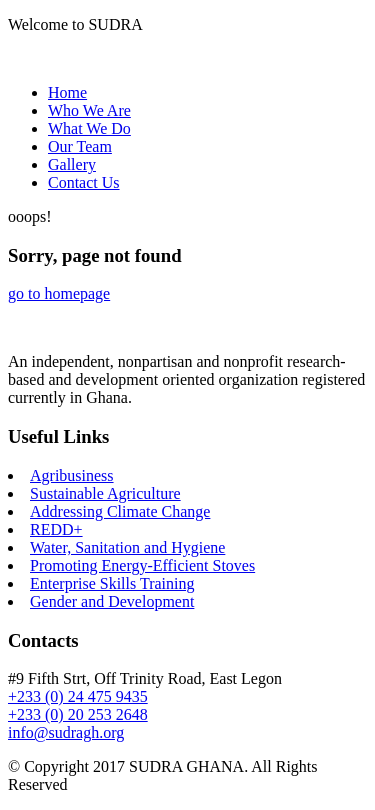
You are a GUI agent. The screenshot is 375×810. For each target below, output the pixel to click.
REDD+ (56, 529)
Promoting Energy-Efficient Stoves (142, 565)
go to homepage (59, 293)
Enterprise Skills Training (112, 583)
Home (67, 92)
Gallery (72, 164)
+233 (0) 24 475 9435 (78, 696)
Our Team (80, 146)
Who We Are (89, 110)
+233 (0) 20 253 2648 (78, 714)
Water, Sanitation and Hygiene (127, 547)
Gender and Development (112, 601)
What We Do (89, 128)
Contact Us (84, 182)
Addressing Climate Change (120, 511)
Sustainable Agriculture (105, 493)
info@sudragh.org (66, 732)
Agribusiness (72, 475)
